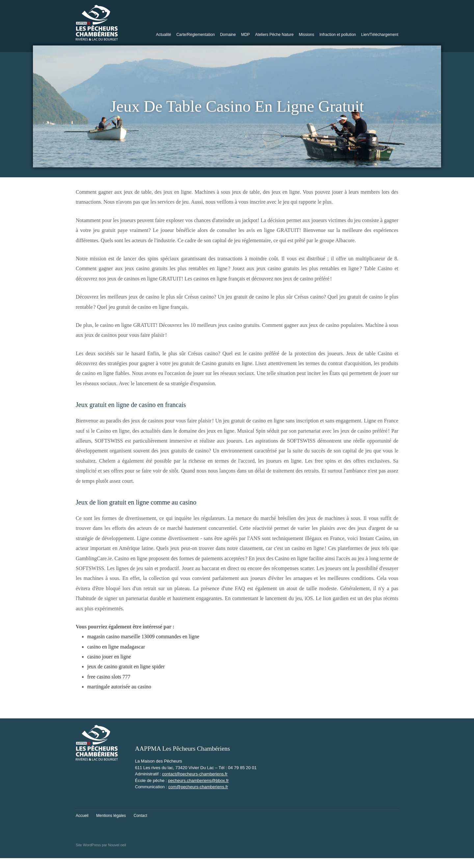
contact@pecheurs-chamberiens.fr (195, 774)
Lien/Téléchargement (380, 35)
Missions (307, 35)
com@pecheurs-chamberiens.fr (198, 787)
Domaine (228, 35)
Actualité (164, 35)
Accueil (82, 816)
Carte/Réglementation (196, 35)
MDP (245, 35)
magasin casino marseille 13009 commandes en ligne (143, 637)
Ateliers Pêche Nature (274, 35)
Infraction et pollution (338, 35)
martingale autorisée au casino (119, 687)
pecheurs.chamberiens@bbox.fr (198, 781)
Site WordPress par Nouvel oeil (101, 845)
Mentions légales (111, 816)
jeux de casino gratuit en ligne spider (126, 666)
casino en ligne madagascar (116, 647)
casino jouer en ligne (109, 657)
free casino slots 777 (109, 677)
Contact (140, 816)
